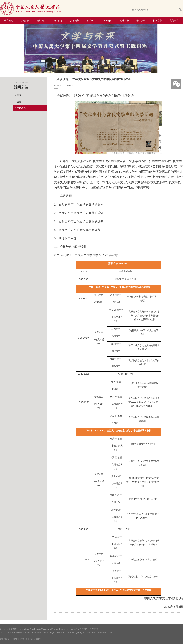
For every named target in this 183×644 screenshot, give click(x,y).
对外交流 (108, 21)
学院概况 (8, 21)
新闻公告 (25, 21)
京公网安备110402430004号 (12, 639)
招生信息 (58, 21)
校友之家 (157, 21)
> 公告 (18, 102)
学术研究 (91, 21)
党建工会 (124, 21)
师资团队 (41, 21)
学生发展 (141, 21)
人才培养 (75, 21)
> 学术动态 (20, 108)
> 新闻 (18, 95)
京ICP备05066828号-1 (35, 639)
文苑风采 (174, 21)
